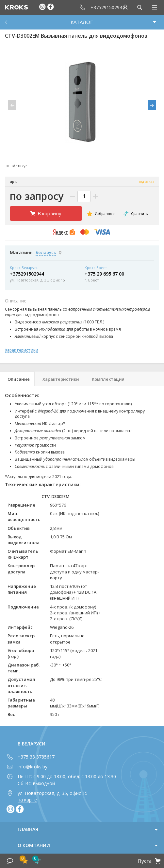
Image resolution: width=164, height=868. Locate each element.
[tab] (17, 379)
